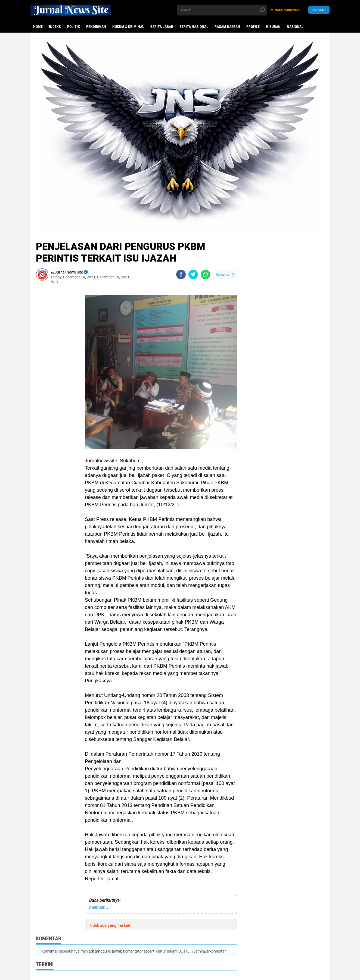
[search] (222, 10)
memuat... (99, 907)
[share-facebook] (181, 274)
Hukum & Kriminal (128, 27)
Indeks (55, 27)
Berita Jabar (162, 27)
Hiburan (273, 27)
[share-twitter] (193, 274)
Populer (319, 10)
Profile (253, 27)
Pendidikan (96, 27)
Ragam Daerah (227, 27)
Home (38, 27)
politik (74, 27)
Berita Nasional (194, 27)
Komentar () (225, 274)
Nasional (295, 27)
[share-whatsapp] (205, 274)
